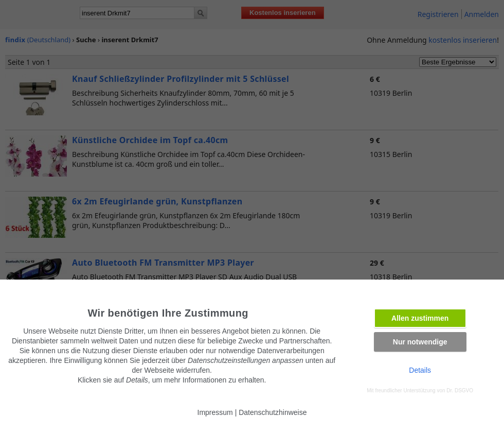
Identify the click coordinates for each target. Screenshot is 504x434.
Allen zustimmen (420, 318)
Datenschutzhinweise (273, 412)
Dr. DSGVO (460, 390)
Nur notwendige (420, 342)
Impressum (215, 412)
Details (420, 370)
